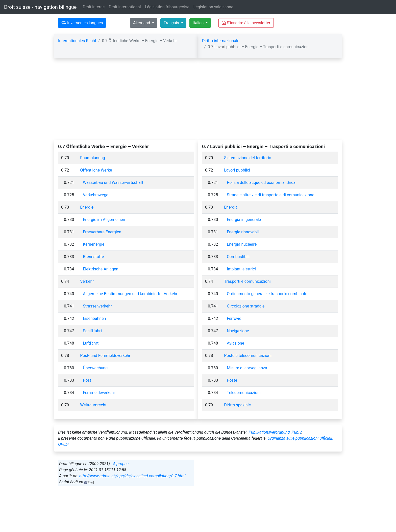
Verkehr (87, 281)
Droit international (125, 7)
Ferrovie (234, 318)
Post (87, 380)
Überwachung (95, 368)
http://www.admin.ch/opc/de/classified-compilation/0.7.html (132, 476)
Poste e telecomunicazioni (248, 356)
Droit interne (94, 7)
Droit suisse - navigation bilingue (40, 7)
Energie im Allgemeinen (104, 220)
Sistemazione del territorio (248, 158)
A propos (121, 464)
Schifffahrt (92, 331)
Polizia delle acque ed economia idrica (261, 183)
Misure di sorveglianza (247, 368)
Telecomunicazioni (244, 393)
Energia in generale (244, 220)
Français (172, 23)
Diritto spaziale (237, 405)
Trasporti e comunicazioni (247, 281)
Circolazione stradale (246, 306)
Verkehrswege (96, 195)
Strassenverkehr (97, 306)
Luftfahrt (91, 343)
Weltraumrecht (93, 405)
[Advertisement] (198, 102)
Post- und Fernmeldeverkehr (105, 356)
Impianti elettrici (241, 269)
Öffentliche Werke (96, 170)
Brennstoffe (93, 257)
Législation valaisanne (213, 7)
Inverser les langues (82, 23)
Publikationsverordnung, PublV (275, 432)
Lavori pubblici (237, 170)
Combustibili (238, 257)
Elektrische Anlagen (101, 269)
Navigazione (238, 331)
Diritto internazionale (221, 41)
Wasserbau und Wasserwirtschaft (113, 183)
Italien (199, 23)
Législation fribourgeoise (167, 7)
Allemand (142, 23)
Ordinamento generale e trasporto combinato (267, 294)
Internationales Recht (77, 41)
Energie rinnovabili (243, 232)
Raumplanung (92, 158)
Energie (87, 207)
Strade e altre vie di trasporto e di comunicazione (270, 195)
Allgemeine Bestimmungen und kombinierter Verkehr (130, 294)
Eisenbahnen (94, 318)
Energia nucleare (242, 244)
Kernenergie (94, 244)
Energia (231, 207)
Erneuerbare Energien (102, 232)
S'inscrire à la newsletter (246, 23)
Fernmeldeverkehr (99, 393)
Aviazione (236, 343)
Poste (232, 380)
